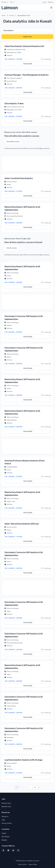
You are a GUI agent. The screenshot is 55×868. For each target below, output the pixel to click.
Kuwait (5, 2)
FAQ (3, 820)
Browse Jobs (6, 803)
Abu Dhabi (5, 836)
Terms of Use (22, 864)
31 (35, 787)
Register (51, 2)
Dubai (4, 833)
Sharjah (4, 840)
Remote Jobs (6, 806)
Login (44, 2)
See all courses (12, 248)
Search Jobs (27, 37)
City (12, 2)
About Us (5, 816)
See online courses (13, 141)
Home (4, 15)
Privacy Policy (7, 823)
